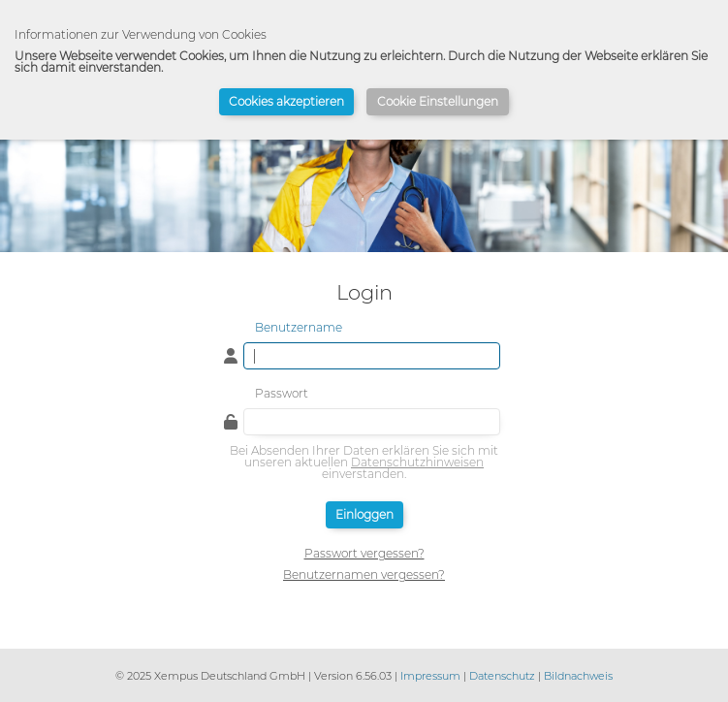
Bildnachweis (578, 676)
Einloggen (364, 514)
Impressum (430, 676)
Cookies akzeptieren (286, 101)
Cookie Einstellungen (438, 101)
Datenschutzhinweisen (417, 462)
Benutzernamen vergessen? (364, 575)
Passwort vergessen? (364, 554)
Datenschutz (502, 676)
